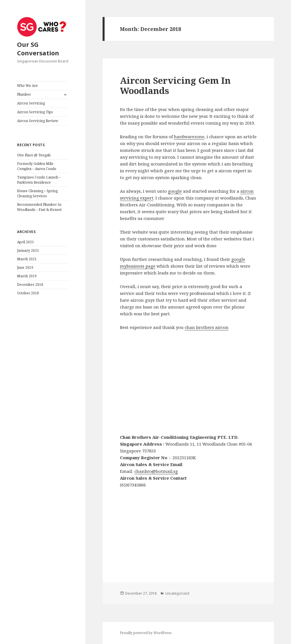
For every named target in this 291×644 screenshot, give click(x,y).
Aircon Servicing (31, 103)
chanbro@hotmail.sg (156, 471)
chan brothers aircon (207, 327)
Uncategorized (177, 593)
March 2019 (27, 276)
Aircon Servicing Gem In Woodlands (175, 85)
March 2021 (27, 259)
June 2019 (25, 268)
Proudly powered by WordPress (146, 633)
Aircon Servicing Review (38, 121)
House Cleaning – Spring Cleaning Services (37, 193)
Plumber (24, 94)
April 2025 (25, 242)
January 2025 (28, 250)
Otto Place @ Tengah (34, 155)
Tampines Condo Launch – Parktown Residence (39, 180)
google (175, 191)
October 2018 (28, 293)
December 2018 (30, 285)
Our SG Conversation (38, 49)
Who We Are (27, 86)
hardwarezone (189, 137)
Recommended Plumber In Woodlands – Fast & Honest (39, 207)
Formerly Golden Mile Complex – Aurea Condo (37, 166)
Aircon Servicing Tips (35, 112)
